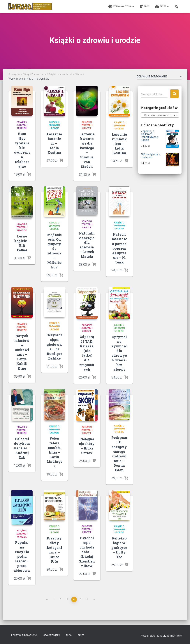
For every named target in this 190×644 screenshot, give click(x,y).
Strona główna (121, 7)
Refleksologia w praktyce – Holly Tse (119, 547)
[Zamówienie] (159, 77)
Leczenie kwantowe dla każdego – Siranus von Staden (87, 150)
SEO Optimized (52, 635)
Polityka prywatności (24, 635)
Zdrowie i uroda (39, 74)
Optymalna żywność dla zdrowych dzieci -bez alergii (119, 353)
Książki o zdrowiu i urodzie (61, 74)
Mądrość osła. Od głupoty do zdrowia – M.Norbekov (54, 251)
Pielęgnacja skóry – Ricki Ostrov (87, 446)
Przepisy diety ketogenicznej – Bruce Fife (54, 550)
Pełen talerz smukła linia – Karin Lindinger (54, 452)
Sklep (162, 7)
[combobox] (160, 115)
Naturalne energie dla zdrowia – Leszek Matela (87, 245)
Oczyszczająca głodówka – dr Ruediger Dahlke (54, 347)
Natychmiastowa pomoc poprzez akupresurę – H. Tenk (119, 248)
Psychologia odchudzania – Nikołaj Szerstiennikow (87, 552)
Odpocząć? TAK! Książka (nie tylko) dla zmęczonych (87, 353)
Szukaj (174, 94)
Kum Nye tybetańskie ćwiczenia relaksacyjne (22, 150)
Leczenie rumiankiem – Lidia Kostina (119, 144)
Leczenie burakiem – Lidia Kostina (54, 143)
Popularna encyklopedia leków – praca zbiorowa (22, 556)
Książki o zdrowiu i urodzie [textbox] (159, 115)
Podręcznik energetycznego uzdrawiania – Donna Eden (119, 454)
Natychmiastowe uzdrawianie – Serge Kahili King (22, 352)
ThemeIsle (176, 636)
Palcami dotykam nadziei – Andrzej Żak (22, 448)
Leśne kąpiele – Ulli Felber (22, 243)
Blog (144, 7)
